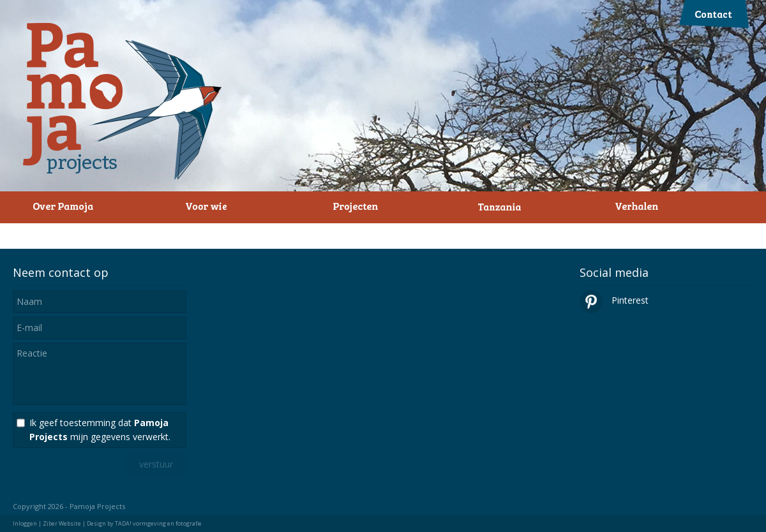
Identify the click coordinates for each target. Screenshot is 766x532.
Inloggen (25, 523)
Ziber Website (62, 523)
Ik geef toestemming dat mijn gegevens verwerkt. (100, 430)
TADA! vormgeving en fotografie (158, 523)
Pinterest (614, 300)
